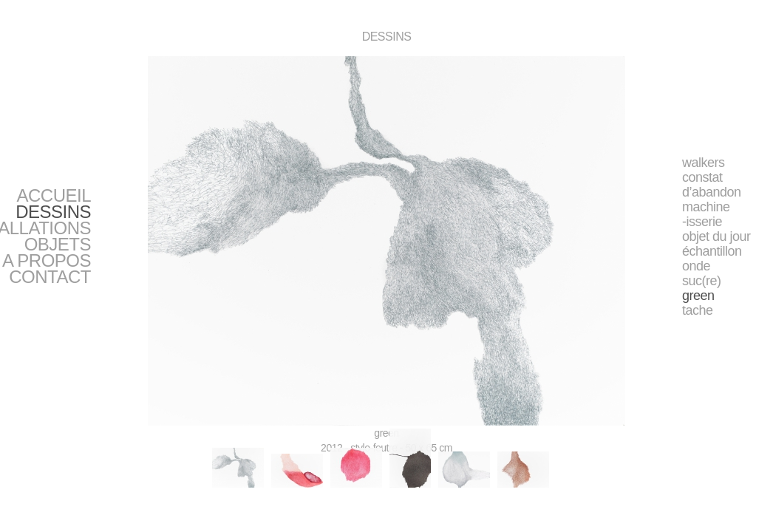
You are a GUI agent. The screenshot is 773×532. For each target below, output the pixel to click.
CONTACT (50, 277)
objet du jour (716, 236)
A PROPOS (47, 260)
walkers (704, 163)
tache (698, 310)
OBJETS (58, 244)
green (698, 296)
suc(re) (702, 281)
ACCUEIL (54, 195)
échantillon (712, 251)
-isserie (702, 222)
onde (696, 266)
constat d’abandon (712, 185)
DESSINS (53, 212)
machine (706, 207)
